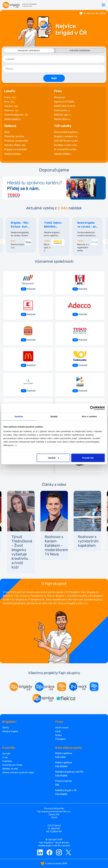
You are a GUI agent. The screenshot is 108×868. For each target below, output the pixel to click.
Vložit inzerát (62, 727)
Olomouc (12, 110)
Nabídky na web (10, 769)
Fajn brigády (61, 775)
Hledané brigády (10, 731)
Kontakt (6, 754)
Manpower (60, 97)
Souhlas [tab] (19, 416)
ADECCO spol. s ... (63, 115)
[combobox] (54, 59)
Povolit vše (88, 458)
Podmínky (7, 761)
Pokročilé (80, 50)
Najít (54, 78)
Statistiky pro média (12, 765)
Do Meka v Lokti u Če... (66, 145)
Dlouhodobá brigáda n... (67, 132)
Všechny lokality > (13, 119)
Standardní (29, 50)
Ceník (58, 731)
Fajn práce (60, 757)
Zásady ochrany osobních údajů (18, 772)
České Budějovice (16, 115)
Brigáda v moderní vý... (66, 136)
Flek (57, 784)
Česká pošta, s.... (63, 110)
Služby (58, 735)
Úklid (7, 132)
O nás (5, 757)
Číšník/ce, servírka (14, 136)
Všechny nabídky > (63, 154)
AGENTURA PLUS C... (65, 106)
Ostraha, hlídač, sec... (16, 145)
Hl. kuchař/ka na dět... (66, 149)
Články (6, 727)
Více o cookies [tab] (89, 416)
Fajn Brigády (61, 766)
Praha (10, 97)
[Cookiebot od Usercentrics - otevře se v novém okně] (92, 408)
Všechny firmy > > (62, 119)
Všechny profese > (13, 154)
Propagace (61, 739)
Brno (10, 102)
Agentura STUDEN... (65, 102)
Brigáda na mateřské (15, 149)
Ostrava (11, 106)
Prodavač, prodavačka (16, 141)
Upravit (53, 458)
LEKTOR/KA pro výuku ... (67, 141)
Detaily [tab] (54, 416)
